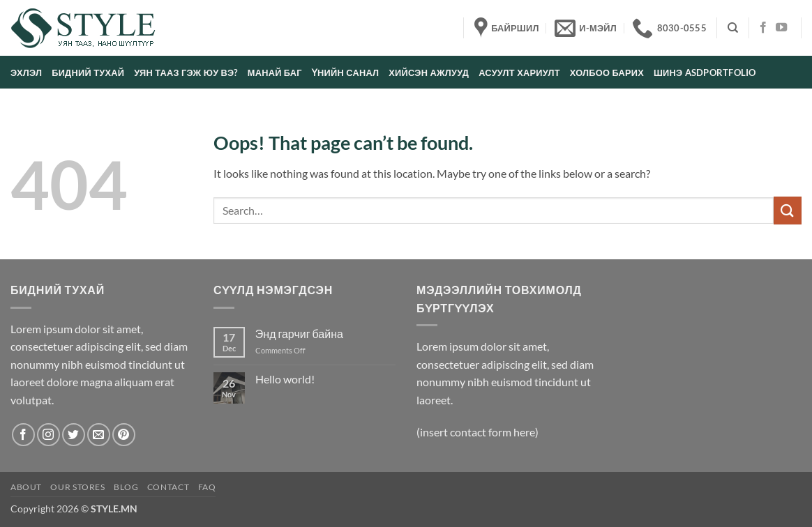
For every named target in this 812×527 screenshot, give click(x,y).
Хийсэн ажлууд (429, 72)
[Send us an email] (99, 435)
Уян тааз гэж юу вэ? (186, 72)
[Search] (733, 28)
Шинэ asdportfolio (705, 72)
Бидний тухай (88, 72)
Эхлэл (26, 72)
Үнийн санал (345, 72)
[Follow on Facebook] (763, 28)
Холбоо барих (607, 72)
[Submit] (788, 210)
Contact (168, 487)
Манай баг (275, 72)
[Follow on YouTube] (781, 28)
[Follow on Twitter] (74, 435)
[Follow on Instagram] (48, 435)
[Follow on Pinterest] (124, 435)
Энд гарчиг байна (299, 334)
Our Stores (77, 487)
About (26, 487)
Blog (126, 487)
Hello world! (285, 379)
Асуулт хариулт (519, 72)
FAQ (207, 487)
